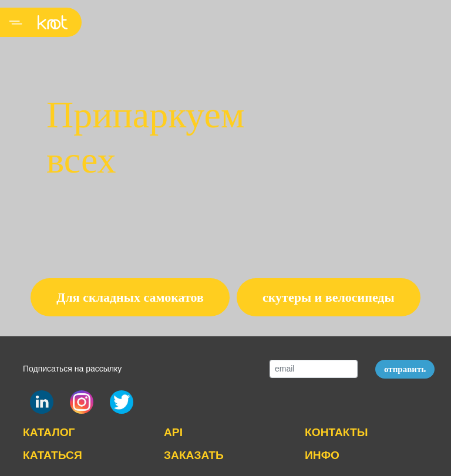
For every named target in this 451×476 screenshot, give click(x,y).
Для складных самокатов (130, 297)
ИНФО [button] (322, 455)
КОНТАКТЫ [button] (336, 432)
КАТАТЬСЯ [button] (53, 455)
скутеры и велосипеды (329, 297)
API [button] (173, 432)
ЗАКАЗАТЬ (194, 455)
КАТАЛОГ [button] (49, 432)
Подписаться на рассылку (72, 369)
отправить (405, 369)
